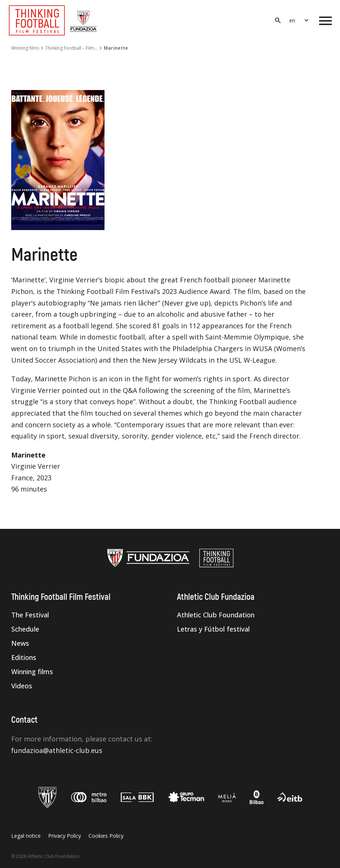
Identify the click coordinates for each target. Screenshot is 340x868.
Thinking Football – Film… (71, 48)
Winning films (25, 48)
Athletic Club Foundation (216, 615)
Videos (22, 686)
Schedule (25, 629)
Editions (24, 657)
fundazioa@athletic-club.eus (57, 750)
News (20, 643)
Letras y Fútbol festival (213, 629)
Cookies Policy (106, 836)
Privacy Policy (65, 836)
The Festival (30, 615)
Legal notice (26, 836)
